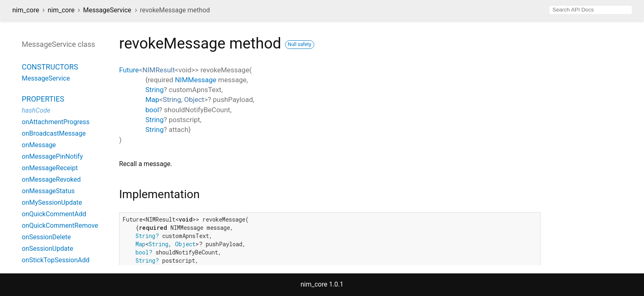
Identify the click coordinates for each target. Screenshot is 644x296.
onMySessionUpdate (52, 202)
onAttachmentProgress (56, 122)
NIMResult (159, 70)
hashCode (36, 110)
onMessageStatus (48, 191)
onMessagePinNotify (52, 156)
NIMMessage (196, 80)
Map (152, 99)
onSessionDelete (46, 237)
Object (194, 99)
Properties (43, 99)
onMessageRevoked (51, 179)
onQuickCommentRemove (60, 225)
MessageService (107, 10)
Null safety (300, 44)
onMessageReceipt (50, 168)
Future (129, 70)
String (154, 90)
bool (152, 110)
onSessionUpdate (47, 249)
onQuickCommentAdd (54, 214)
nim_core (26, 10)
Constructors (50, 67)
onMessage (39, 145)
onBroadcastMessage (54, 133)
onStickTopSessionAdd (56, 260)
